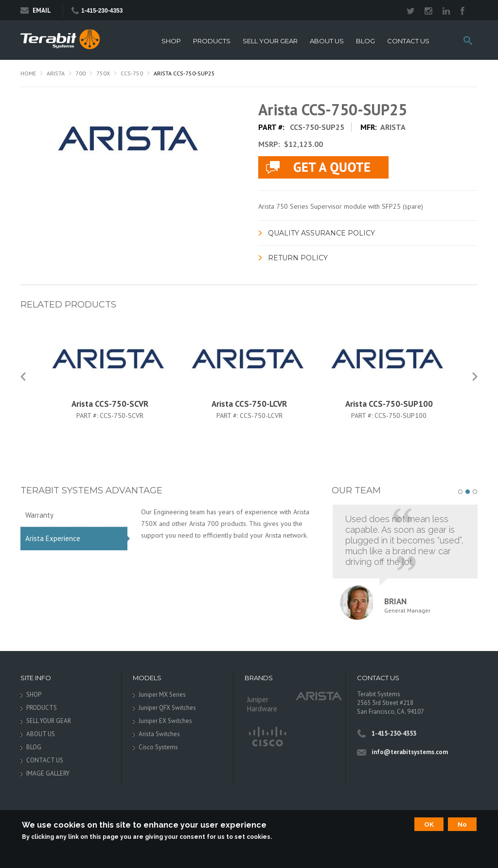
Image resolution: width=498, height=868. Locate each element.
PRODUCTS (212, 41)
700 (80, 73)
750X (103, 73)
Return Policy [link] (298, 258)
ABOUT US (327, 41)
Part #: (88, 416)
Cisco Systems (158, 747)
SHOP (171, 41)
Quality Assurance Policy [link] (321, 233)
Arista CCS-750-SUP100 (389, 404)
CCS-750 (132, 73)
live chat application (323, 167)
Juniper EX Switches (165, 721)
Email (36, 10)
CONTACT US (408, 41)
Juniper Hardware (262, 704)
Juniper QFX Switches (167, 708)
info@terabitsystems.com (410, 752)
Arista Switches (159, 734)
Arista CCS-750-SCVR (110, 404)
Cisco (267, 737)
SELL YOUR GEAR (270, 41)
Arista (56, 73)
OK (429, 824)
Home (28, 73)
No (462, 824)
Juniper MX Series (162, 695)
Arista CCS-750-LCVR (249, 404)
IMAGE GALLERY (48, 773)
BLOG (365, 41)
